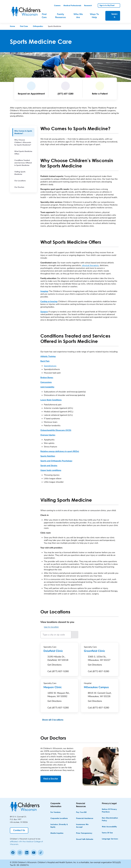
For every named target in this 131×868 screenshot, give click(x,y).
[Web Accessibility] (109, 827)
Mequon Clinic (59, 687)
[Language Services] (110, 839)
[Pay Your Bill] (81, 812)
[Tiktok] (41, 853)
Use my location (50, 627)
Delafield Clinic (59, 651)
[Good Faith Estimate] (85, 839)
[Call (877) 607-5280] (58, 671)
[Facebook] (13, 853)
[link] (57, 6)
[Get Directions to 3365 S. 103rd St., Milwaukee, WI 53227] (102, 661)
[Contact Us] (19, 830)
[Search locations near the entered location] (75, 635)
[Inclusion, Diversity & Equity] (60, 826)
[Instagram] (20, 853)
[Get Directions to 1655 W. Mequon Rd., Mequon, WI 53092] (61, 698)
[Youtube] (34, 853)
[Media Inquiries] (57, 833)
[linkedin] (27, 853)
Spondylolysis (50, 366)
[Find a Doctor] (51, 779)
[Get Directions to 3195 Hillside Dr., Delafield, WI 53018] (61, 661)
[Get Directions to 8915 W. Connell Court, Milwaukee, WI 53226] (102, 698)
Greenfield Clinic (100, 651)
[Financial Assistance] (85, 818)
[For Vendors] (56, 812)
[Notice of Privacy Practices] (111, 811)
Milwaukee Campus (100, 687)
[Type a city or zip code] (56, 635)
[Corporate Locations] (59, 818)
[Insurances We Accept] (85, 826)
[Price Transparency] (84, 833)
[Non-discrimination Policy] (111, 819)
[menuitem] (23, 132)
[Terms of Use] (107, 833)
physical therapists (90, 265)
